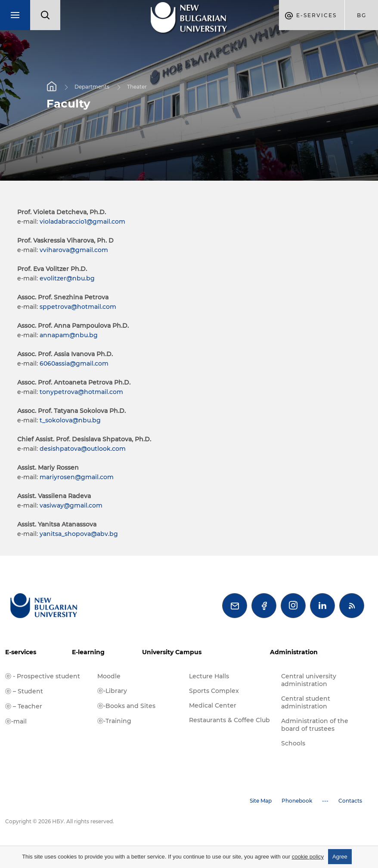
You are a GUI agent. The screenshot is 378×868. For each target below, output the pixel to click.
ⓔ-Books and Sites (126, 706)
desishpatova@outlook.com (83, 449)
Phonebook (297, 801)
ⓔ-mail (16, 721)
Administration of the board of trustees (315, 725)
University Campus (172, 652)
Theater (137, 87)
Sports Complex (214, 691)
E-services (21, 652)
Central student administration (306, 702)
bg (362, 15)
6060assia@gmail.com (74, 363)
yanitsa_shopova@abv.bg (79, 534)
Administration (294, 652)
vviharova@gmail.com (74, 250)
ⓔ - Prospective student (43, 676)
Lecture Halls (209, 676)
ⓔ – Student (24, 691)
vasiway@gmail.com (71, 505)
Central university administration (309, 680)
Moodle (109, 676)
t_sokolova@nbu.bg (70, 420)
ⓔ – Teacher (24, 706)
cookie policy (308, 857)
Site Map (261, 801)
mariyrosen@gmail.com (77, 477)
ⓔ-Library (112, 691)
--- (325, 801)
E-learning (88, 652)
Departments (92, 87)
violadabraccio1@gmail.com (82, 222)
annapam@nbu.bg (69, 335)
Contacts (350, 801)
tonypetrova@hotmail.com (81, 392)
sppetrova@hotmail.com (78, 307)
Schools (293, 743)
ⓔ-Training (114, 721)
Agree (340, 857)
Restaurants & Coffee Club (229, 720)
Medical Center (213, 705)
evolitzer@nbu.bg (67, 278)
